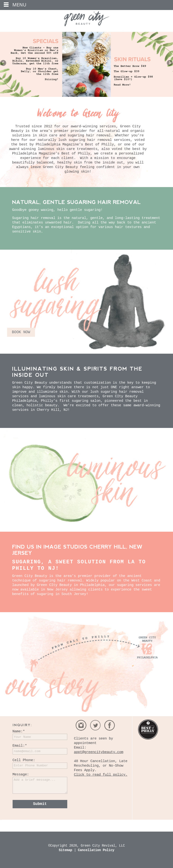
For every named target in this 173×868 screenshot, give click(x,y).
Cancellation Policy (96, 850)
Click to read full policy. (101, 775)
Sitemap (66, 850)
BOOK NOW (21, 332)
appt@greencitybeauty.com (99, 752)
